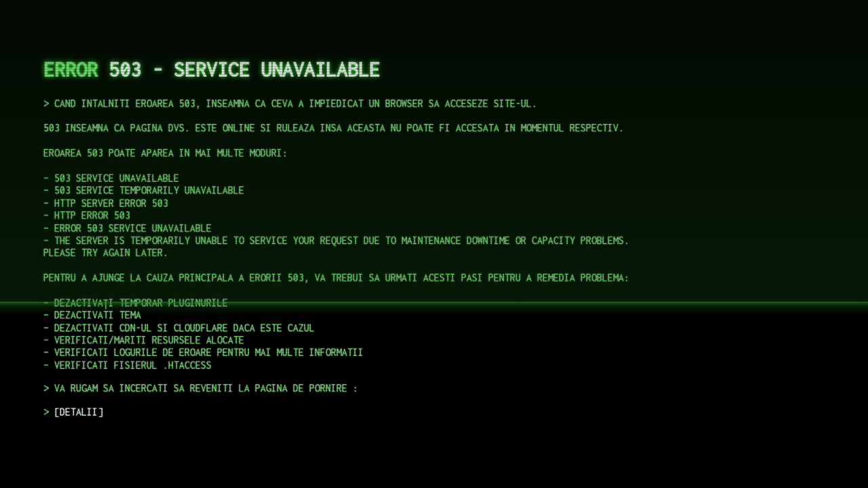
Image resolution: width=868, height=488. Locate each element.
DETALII (79, 412)
